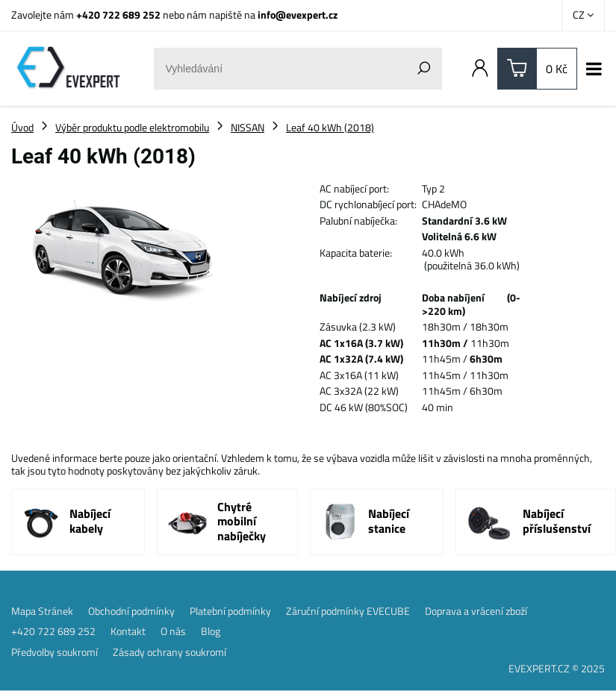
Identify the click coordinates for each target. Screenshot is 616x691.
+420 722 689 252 (118, 15)
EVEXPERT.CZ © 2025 (557, 668)
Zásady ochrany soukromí (169, 652)
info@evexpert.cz (298, 15)
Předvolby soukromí (55, 652)
